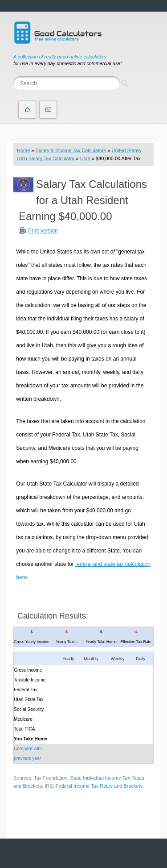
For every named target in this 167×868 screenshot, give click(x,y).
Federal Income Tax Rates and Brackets (99, 786)
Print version (43, 231)
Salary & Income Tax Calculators (71, 150)
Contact (48, 110)
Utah (85, 158)
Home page (27, 110)
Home (23, 150)
